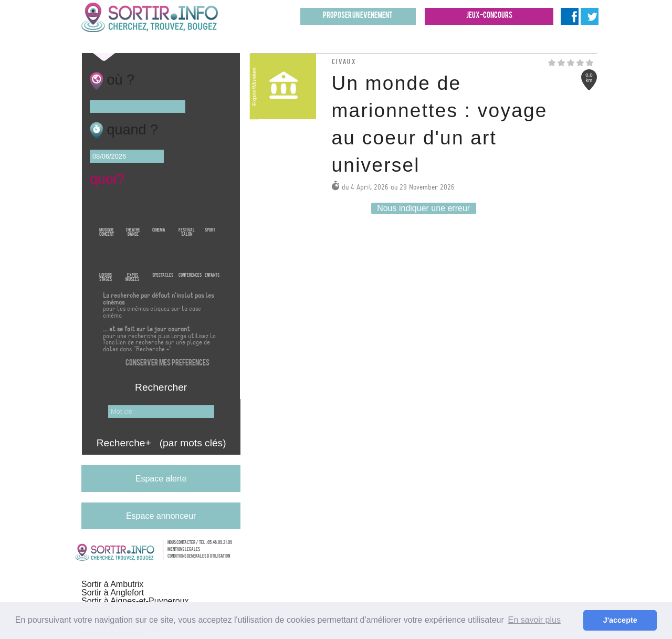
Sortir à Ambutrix (112, 584)
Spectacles (163, 260)
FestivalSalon (187, 215)
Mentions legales (184, 550)
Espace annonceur (161, 516)
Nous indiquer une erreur (423, 208)
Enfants (212, 260)
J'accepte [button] (620, 620)
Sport (210, 215)
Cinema (159, 215)
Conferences (190, 260)
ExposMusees (132, 260)
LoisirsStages (106, 260)
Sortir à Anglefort (113, 593)
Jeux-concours (489, 16)
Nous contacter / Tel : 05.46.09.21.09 (200, 543)
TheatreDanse (133, 215)
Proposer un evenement (358, 16)
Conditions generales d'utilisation (199, 557)
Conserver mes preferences (167, 364)
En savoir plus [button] (534, 620)
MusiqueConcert (107, 215)
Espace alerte (161, 479)
